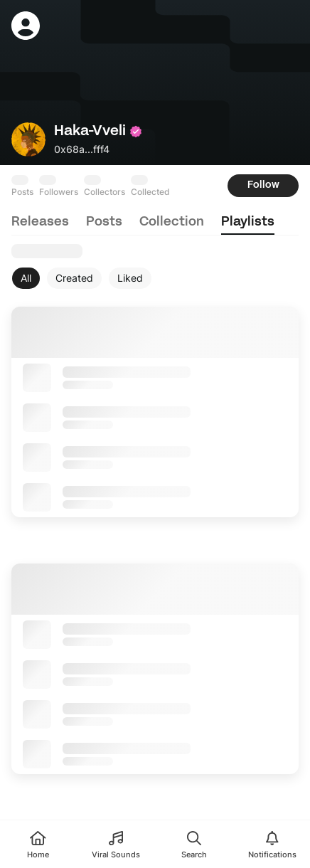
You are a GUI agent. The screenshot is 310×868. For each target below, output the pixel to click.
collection (172, 222)
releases (40, 222)
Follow (263, 185)
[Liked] (130, 278)
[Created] (74, 278)
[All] (26, 278)
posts (104, 222)
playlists (248, 222)
